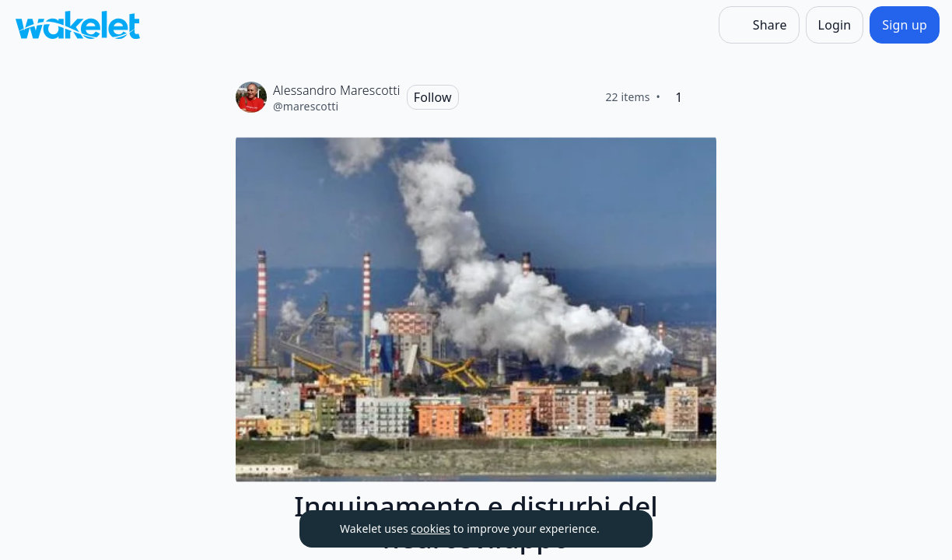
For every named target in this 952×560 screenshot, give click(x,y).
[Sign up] (905, 25)
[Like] (704, 97)
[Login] (835, 25)
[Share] (759, 25)
